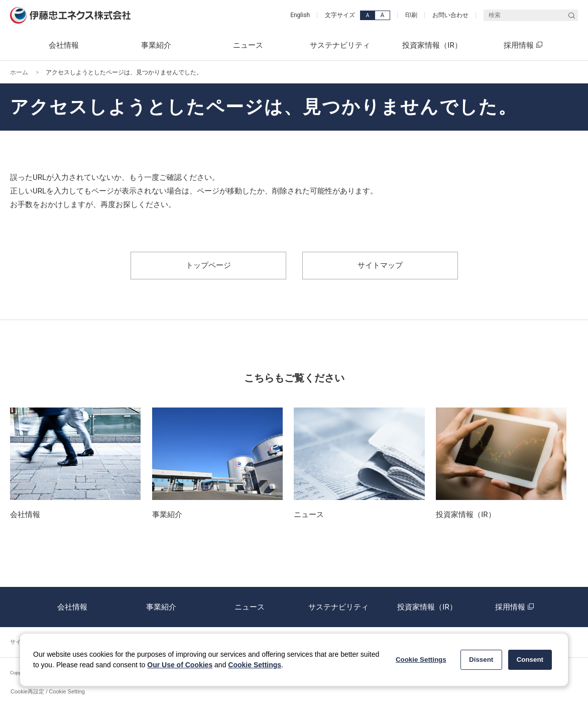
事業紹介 (161, 607)
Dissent (481, 660)
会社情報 (72, 607)
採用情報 (516, 607)
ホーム (19, 72)
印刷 (411, 15)
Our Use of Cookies (180, 665)
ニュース (250, 607)
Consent (530, 660)
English (300, 15)
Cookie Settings (255, 665)
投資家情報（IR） (427, 607)
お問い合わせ (450, 15)
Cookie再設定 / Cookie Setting (48, 691)
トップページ (208, 265)
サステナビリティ (338, 607)
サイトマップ (380, 265)
